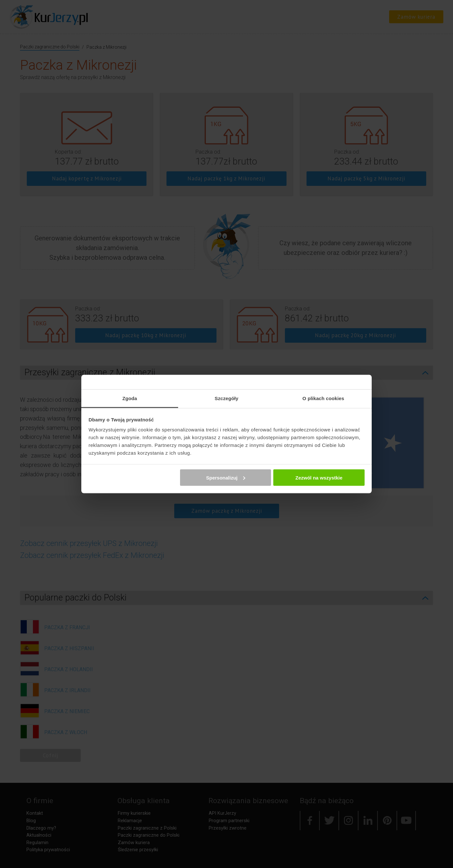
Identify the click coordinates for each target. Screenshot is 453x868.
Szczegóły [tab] (226, 398)
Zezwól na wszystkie (319, 477)
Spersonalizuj (226, 477)
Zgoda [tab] (130, 398)
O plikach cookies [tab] (323, 398)
